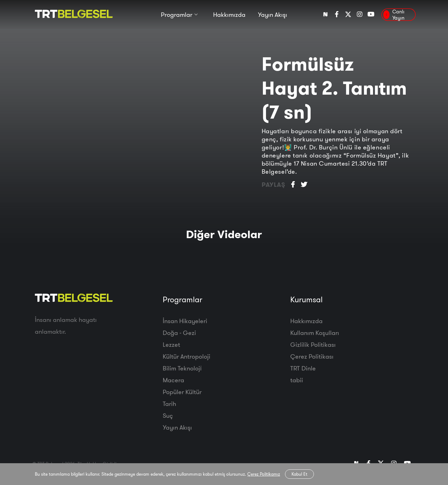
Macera (173, 380)
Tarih (169, 404)
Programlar (177, 15)
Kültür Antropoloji (187, 356)
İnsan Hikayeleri (185, 321)
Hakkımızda (229, 15)
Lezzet (171, 344)
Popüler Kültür (182, 392)
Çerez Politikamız (264, 474)
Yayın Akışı (273, 15)
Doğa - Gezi (179, 333)
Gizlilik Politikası (313, 344)
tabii (297, 380)
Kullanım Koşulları (315, 333)
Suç (168, 415)
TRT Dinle (303, 368)
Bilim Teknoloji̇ (182, 368)
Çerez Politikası (312, 356)
